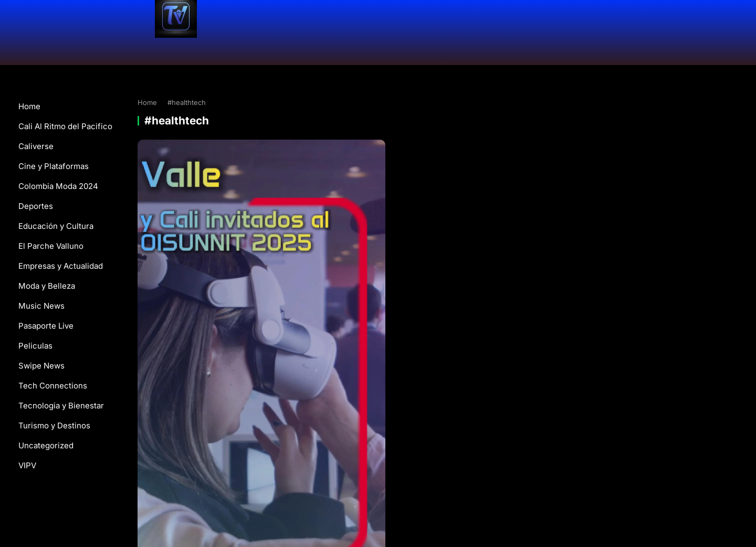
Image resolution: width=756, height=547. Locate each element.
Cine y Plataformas (54, 166)
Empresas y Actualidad (61, 266)
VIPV (27, 465)
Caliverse (36, 146)
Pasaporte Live (46, 326)
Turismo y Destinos (54, 425)
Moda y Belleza (47, 286)
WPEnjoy (515, 486)
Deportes (36, 206)
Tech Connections (53, 386)
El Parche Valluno (51, 246)
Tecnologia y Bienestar (61, 406)
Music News (41, 306)
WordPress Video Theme (454, 486)
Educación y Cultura (56, 226)
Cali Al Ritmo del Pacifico (65, 126)
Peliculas (35, 346)
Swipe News (41, 366)
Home (29, 106)
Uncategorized (46, 445)
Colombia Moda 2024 (58, 186)
